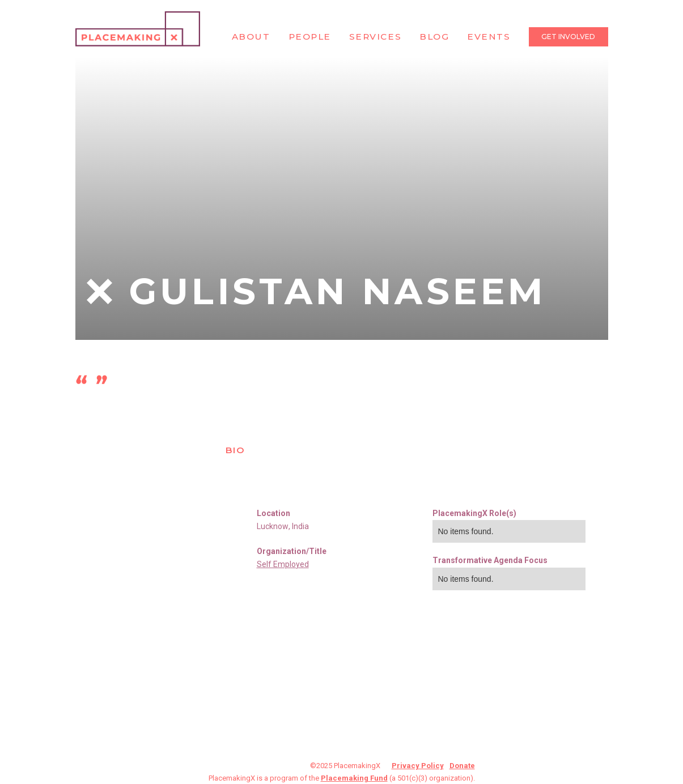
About (251, 37)
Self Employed (283, 564)
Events (489, 37)
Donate (462, 766)
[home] (138, 29)
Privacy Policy (418, 766)
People (310, 37)
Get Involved (568, 37)
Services (375, 37)
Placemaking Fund (354, 778)
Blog (434, 37)
